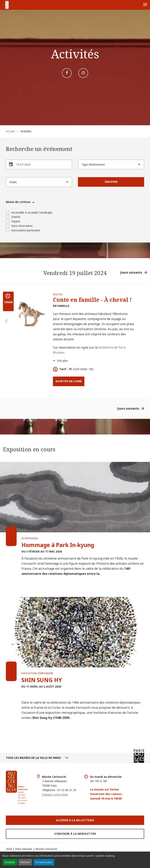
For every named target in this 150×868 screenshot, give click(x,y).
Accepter (10, 862)
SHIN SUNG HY (42, 680)
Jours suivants (131, 272)
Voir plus (62, 361)
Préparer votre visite (55, 795)
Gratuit (13, 217)
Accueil (10, 131)
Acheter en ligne (69, 381)
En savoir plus (44, 862)
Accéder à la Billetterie (75, 820)
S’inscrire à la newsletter (75, 834)
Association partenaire (23, 230)
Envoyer (111, 182)
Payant (13, 221)
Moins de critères (18, 202)
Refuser (25, 862)
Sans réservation (19, 226)
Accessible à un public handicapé (29, 212)
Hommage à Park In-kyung (58, 545)
